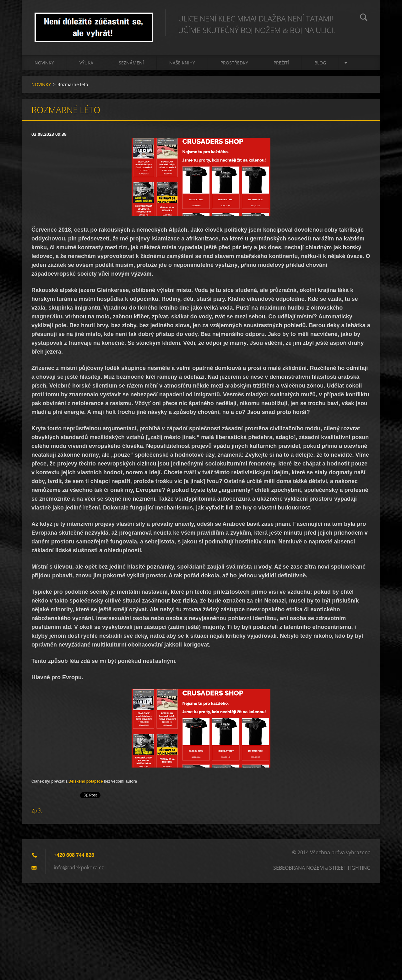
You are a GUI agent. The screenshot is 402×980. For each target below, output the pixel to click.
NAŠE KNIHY (182, 63)
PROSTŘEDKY (234, 63)
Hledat (364, 18)
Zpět (37, 811)
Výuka (86, 63)
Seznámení (131, 63)
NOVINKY (44, 63)
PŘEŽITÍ (281, 63)
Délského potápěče (86, 781)
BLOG (320, 63)
